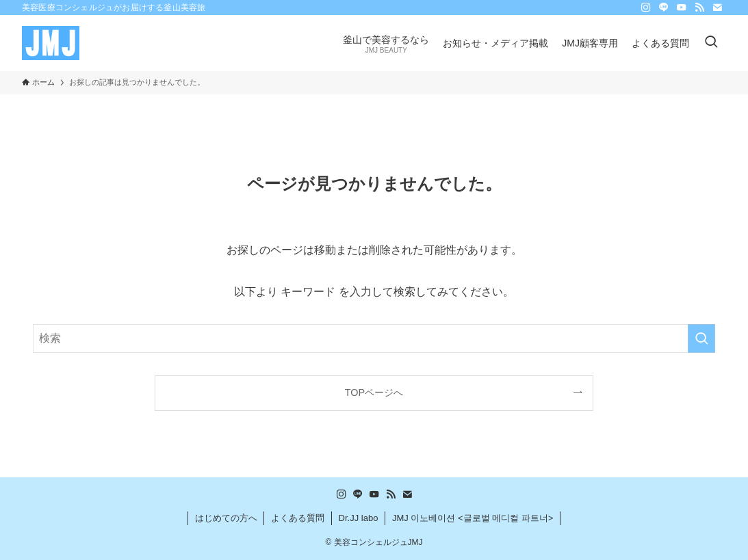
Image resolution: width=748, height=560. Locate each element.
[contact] (717, 8)
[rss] (699, 8)
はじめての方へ (226, 518)
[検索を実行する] (701, 338)
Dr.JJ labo (359, 518)
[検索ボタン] (711, 43)
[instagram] (646, 8)
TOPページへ (374, 392)
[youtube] (682, 8)
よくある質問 (298, 518)
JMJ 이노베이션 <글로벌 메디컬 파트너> (473, 518)
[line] (664, 8)
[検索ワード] (374, 338)
